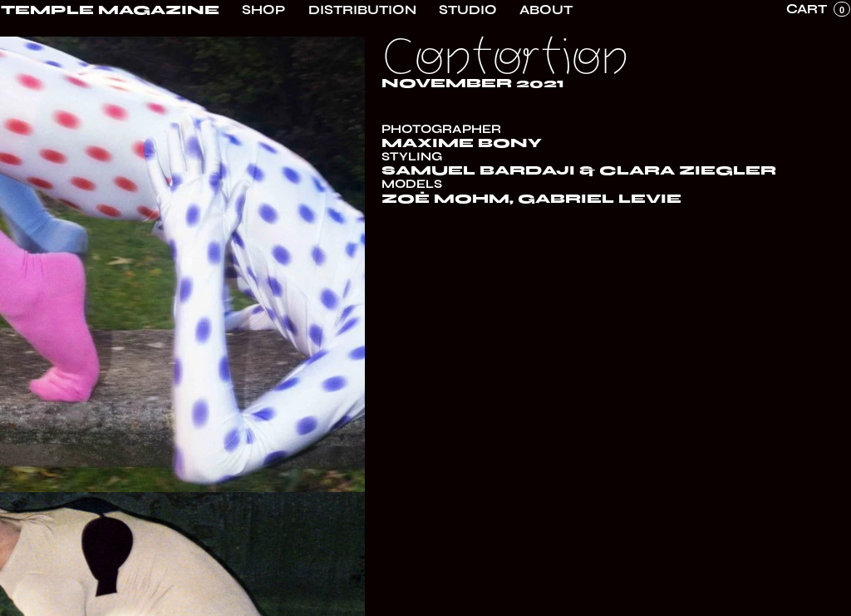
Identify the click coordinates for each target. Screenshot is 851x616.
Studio (468, 10)
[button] (818, 9)
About (546, 10)
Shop (263, 10)
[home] (110, 10)
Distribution (362, 10)
